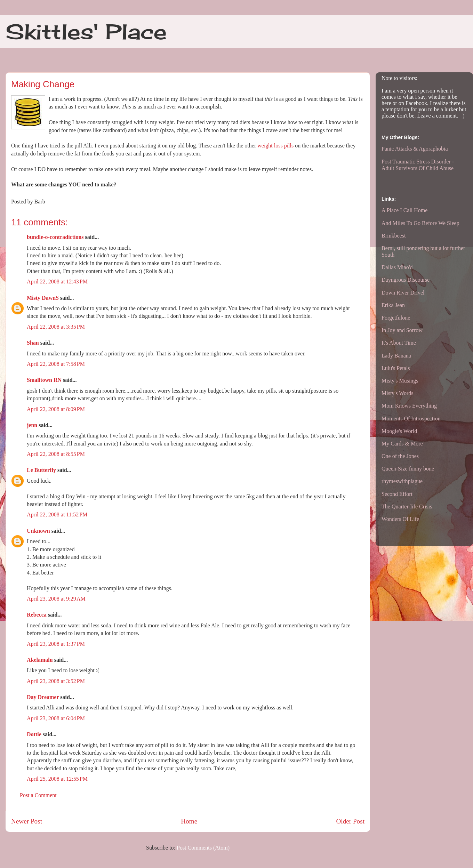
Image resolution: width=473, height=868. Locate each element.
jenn (32, 425)
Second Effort (397, 494)
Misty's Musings (400, 381)
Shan (33, 343)
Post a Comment (38, 795)
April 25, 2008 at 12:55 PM (57, 779)
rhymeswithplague (402, 481)
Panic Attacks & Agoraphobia (415, 149)
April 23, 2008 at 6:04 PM (56, 718)
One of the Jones (400, 456)
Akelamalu (40, 660)
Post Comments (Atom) (203, 848)
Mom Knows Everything (409, 406)
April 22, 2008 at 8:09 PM (56, 409)
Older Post (350, 821)
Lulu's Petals (396, 368)
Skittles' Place (86, 31)
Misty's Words (398, 393)
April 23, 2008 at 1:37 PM (56, 644)
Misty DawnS (43, 298)
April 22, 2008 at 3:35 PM (56, 327)
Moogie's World (399, 431)
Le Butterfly (41, 470)
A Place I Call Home (404, 210)
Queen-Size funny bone (408, 469)
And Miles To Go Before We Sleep (420, 223)
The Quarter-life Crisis (407, 507)
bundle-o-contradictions (55, 237)
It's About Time (399, 343)
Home (189, 821)
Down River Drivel (403, 293)
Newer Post (27, 821)
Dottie (34, 734)
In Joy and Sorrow (402, 330)
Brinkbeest (394, 236)
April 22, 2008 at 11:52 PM (57, 515)
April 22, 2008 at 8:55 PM (56, 454)
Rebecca (37, 615)
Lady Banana (396, 356)
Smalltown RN (44, 380)
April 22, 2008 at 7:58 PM (56, 364)
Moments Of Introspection (411, 419)
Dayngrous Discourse (406, 280)
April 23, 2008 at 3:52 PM (56, 681)
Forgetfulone (396, 318)
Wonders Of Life (400, 519)
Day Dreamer (43, 697)
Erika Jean (393, 305)
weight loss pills (275, 146)
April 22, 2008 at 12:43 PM (57, 282)
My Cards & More (402, 444)
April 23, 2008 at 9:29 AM (56, 599)
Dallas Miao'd (397, 267)
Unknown (38, 531)
